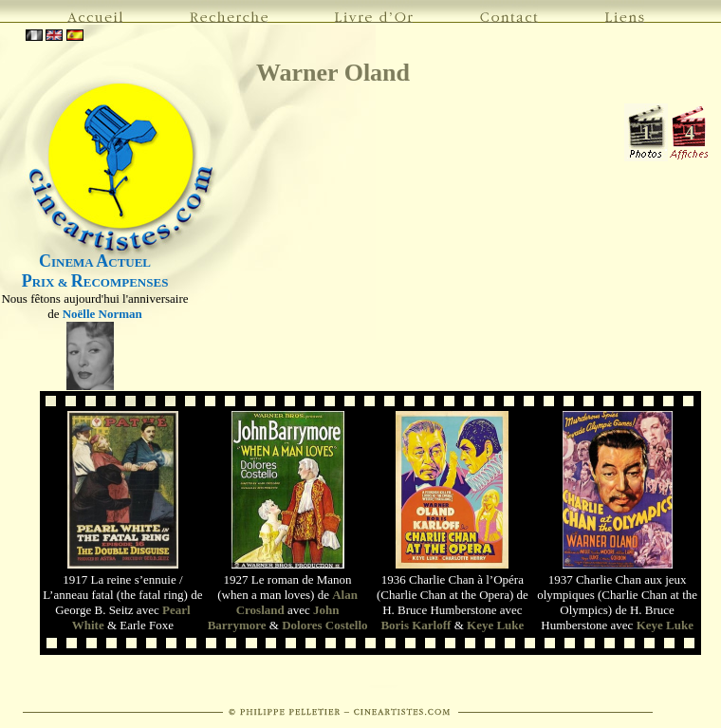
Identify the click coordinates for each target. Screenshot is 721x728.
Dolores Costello (324, 625)
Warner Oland (333, 73)
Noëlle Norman (102, 314)
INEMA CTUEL (95, 262)
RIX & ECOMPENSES (95, 282)
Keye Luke (495, 625)
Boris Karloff (416, 625)
